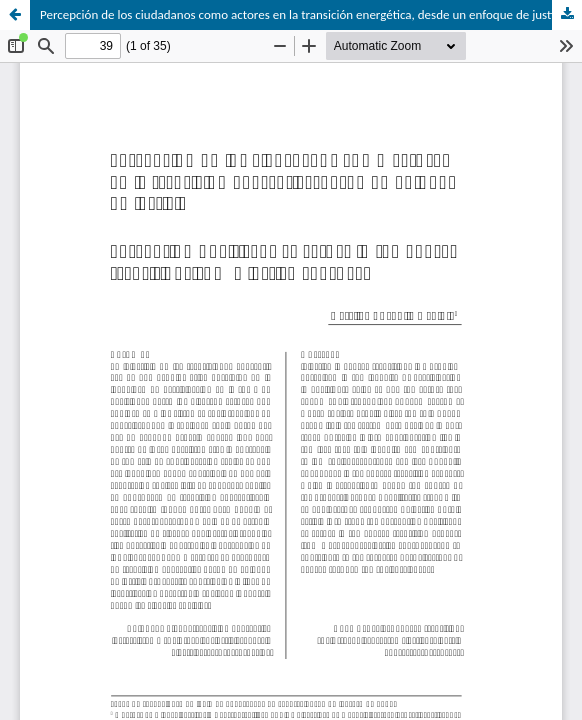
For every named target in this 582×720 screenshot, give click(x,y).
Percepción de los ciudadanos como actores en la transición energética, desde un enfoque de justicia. (306, 14)
